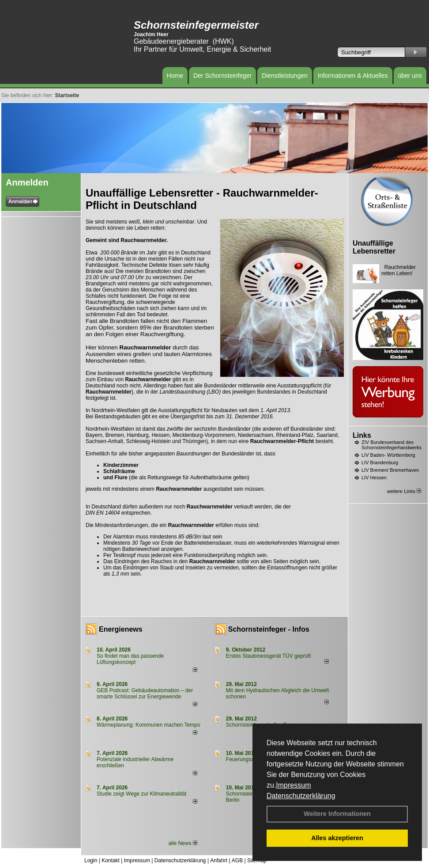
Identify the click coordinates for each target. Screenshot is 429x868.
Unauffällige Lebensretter (374, 247)
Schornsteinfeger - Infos (269, 629)
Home (175, 76)
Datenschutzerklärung (301, 796)
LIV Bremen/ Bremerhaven (390, 470)
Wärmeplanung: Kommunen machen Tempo (149, 725)
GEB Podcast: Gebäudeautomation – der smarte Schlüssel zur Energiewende (145, 694)
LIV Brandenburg (380, 462)
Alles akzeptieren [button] (337, 838)
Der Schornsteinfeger (222, 76)
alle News (183, 843)
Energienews (121, 629)
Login (91, 860)
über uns (410, 76)
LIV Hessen (374, 478)
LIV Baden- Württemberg (388, 455)
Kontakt (111, 860)
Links (362, 435)
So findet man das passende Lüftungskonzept (130, 659)
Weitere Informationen (337, 814)
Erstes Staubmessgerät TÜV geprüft (269, 656)
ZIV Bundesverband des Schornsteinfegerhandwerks (391, 445)
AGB (237, 860)
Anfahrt (219, 860)
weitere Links (404, 491)
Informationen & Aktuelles (353, 76)
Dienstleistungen (285, 76)
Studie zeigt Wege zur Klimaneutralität (141, 794)
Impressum (293, 785)
